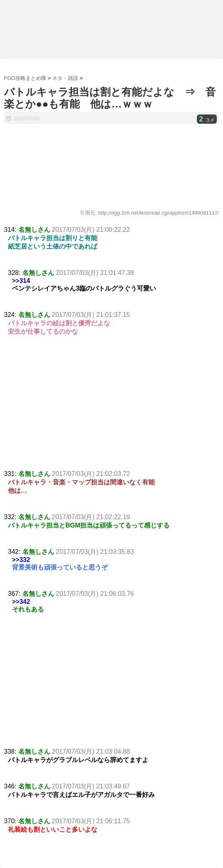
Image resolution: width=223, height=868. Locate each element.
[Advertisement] (111, 410)
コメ (207, 120)
